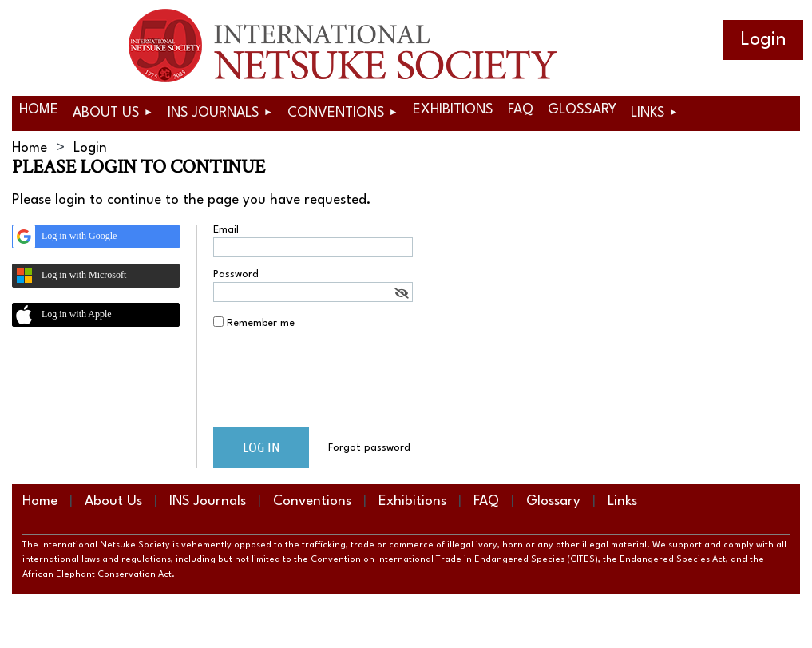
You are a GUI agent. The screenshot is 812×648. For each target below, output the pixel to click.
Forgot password (369, 448)
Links (622, 501)
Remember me (261, 323)
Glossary (553, 501)
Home (30, 148)
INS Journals (208, 501)
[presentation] (335, 384)
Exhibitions (412, 501)
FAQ (486, 501)
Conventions (312, 501)
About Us (113, 501)
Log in (763, 40)
